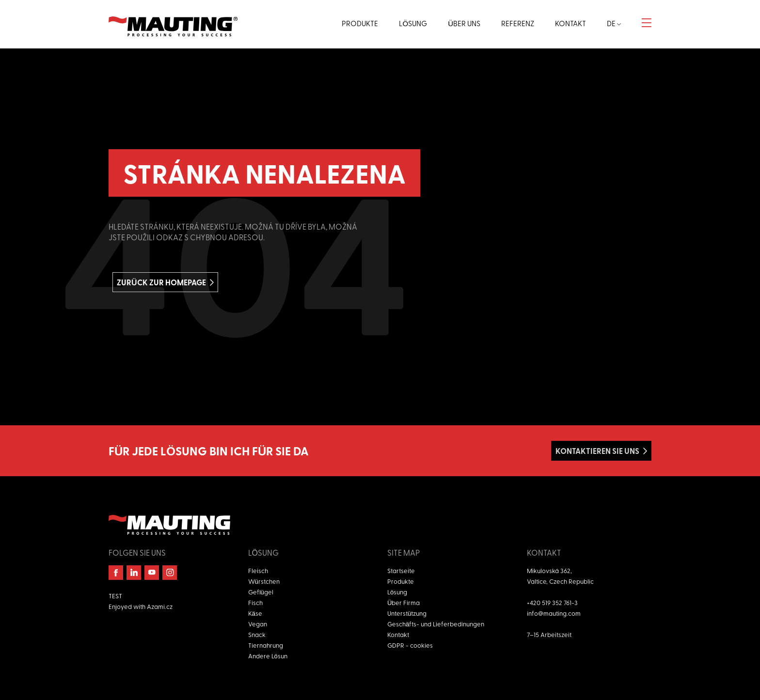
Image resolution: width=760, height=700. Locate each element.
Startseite (401, 570)
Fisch (255, 602)
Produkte (401, 581)
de (614, 23)
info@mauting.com (554, 613)
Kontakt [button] (570, 23)
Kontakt (398, 634)
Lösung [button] (413, 23)
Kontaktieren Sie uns (597, 451)
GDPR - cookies (410, 645)
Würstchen (264, 581)
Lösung (397, 592)
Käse (255, 613)
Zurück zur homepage (161, 282)
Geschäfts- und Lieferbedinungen (436, 624)
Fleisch (258, 570)
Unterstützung (407, 613)
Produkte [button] (360, 23)
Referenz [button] (518, 23)
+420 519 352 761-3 (552, 602)
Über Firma (404, 602)
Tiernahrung (266, 645)
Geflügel (261, 592)
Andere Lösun (268, 656)
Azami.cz (160, 606)
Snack (257, 634)
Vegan (258, 624)
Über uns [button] (464, 23)
